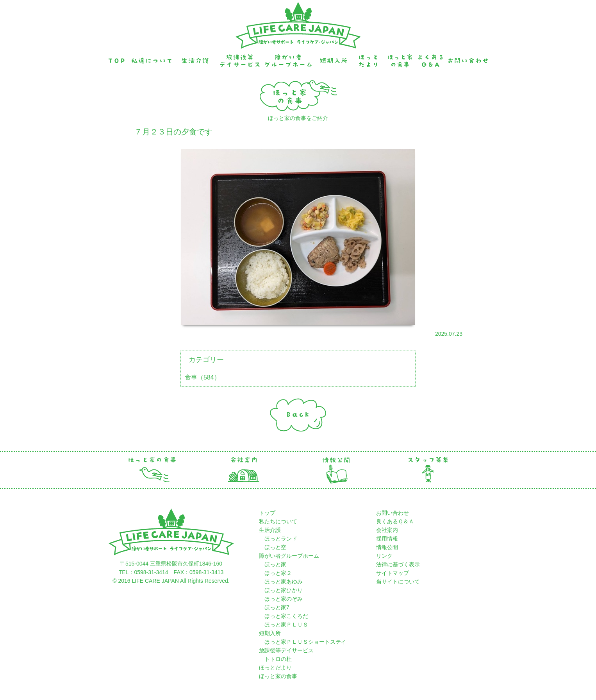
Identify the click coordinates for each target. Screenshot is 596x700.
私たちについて (278, 521)
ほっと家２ (278, 573)
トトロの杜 (275, 659)
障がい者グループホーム (289, 556)
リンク (384, 556)
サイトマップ (393, 573)
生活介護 (270, 530)
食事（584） (203, 377)
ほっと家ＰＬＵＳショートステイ (303, 642)
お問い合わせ (393, 513)
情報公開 (387, 547)
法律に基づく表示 (398, 564)
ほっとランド (281, 539)
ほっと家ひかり (284, 590)
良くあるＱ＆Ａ (395, 521)
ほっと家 (275, 564)
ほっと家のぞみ (284, 599)
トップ (267, 513)
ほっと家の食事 (278, 676)
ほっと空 (275, 547)
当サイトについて (398, 582)
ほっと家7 (277, 607)
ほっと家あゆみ (284, 582)
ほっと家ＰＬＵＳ (286, 625)
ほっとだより (275, 668)
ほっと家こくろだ (286, 616)
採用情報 (387, 539)
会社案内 (387, 530)
